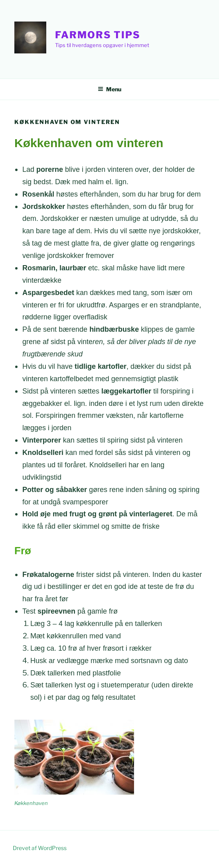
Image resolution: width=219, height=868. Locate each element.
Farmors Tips (98, 35)
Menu (109, 89)
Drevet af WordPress (40, 848)
